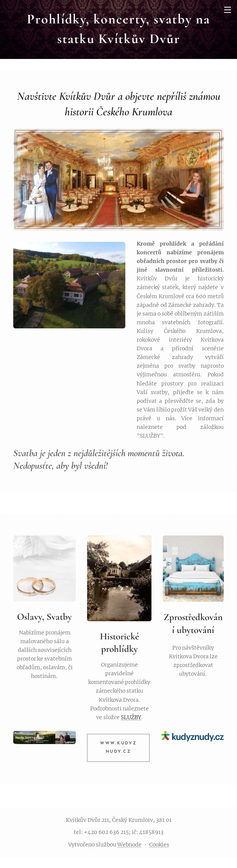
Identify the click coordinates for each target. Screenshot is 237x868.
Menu (228, 10)
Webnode (129, 845)
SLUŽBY (131, 717)
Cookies (159, 845)
